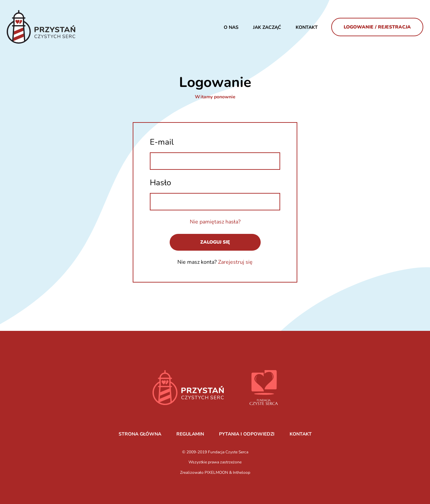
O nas (231, 27)
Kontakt (307, 27)
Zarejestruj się (235, 262)
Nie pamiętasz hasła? (215, 222)
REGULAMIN (190, 434)
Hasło (160, 183)
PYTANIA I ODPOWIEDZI (247, 434)
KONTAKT (301, 434)
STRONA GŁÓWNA (140, 434)
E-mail (162, 142)
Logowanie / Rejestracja (377, 27)
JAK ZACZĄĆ (267, 27)
